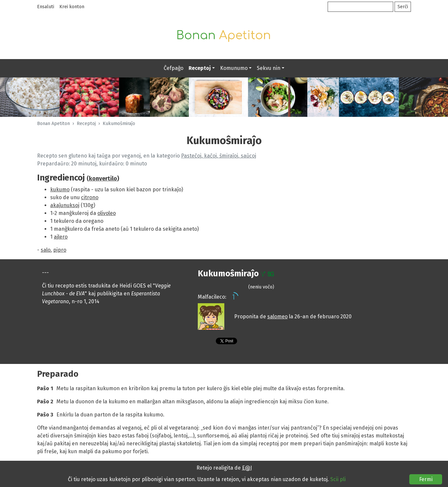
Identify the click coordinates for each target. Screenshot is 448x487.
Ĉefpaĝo (173, 68)
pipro (60, 250)
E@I (247, 468)
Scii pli (338, 479)
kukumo (60, 190)
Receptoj (200, 68)
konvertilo (103, 179)
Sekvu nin (269, 68)
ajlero (61, 237)
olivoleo (107, 213)
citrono (90, 197)
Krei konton (72, 7)
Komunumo (234, 68)
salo (46, 250)
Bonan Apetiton (53, 124)
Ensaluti (46, 7)
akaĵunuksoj (65, 205)
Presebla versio (204, 342)
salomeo (277, 317)
